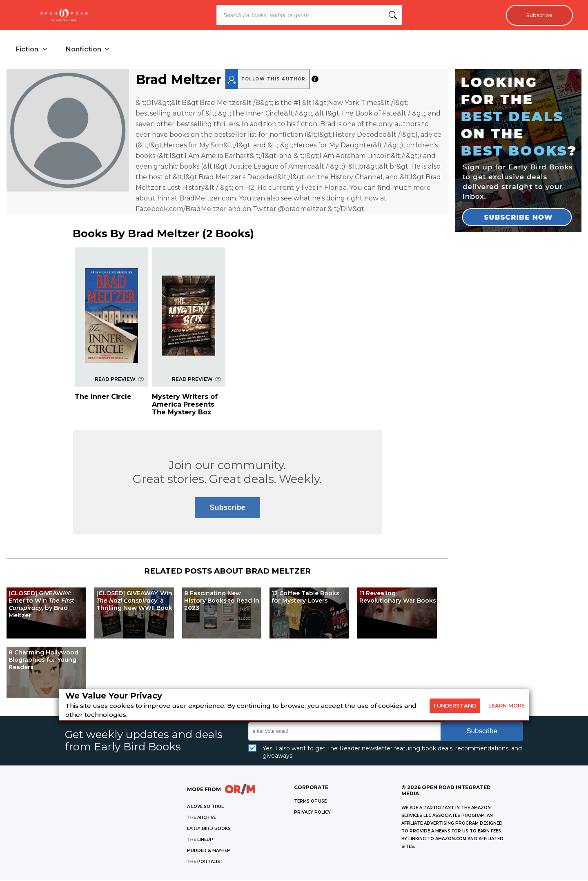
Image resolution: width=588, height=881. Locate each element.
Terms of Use (310, 802)
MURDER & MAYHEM (209, 851)
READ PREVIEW (119, 380)
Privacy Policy (312, 813)
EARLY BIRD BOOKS (209, 829)
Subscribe (537, 15)
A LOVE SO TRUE (205, 807)
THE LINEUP (200, 840)
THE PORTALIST (205, 862)
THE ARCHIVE (202, 818)
